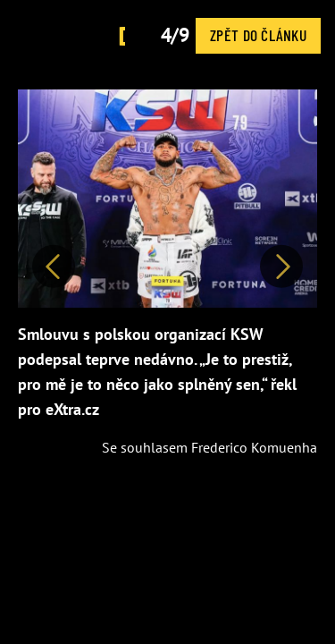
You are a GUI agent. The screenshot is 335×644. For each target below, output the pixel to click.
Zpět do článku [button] (258, 35)
